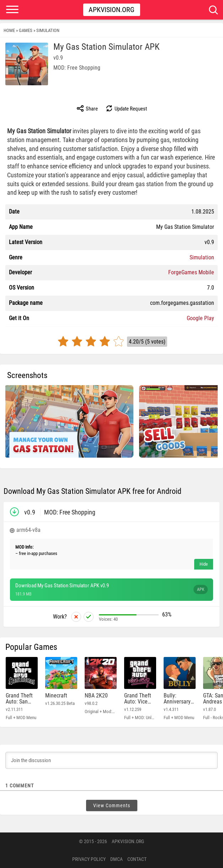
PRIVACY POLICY (89, 859)
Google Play (200, 318)
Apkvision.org (111, 10)
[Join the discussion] (111, 760)
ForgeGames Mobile (191, 272)
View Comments (112, 805)
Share (87, 108)
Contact (137, 859)
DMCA (116, 859)
